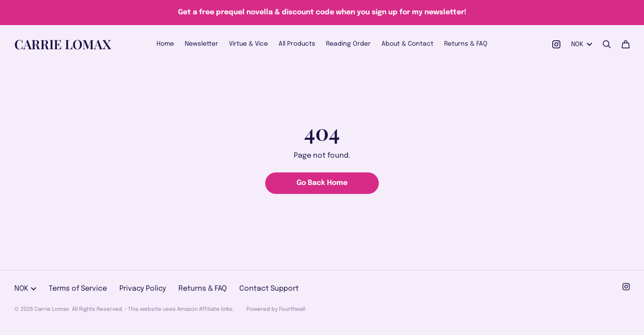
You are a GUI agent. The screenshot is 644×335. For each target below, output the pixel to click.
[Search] (607, 44)
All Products (297, 44)
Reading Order (348, 44)
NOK (582, 44)
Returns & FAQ (466, 44)
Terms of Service (78, 289)
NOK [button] (25, 289)
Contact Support (269, 289)
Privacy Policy (143, 289)
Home (165, 44)
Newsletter (201, 44)
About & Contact (407, 44)
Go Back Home (322, 183)
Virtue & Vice (248, 44)
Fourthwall (292, 309)
